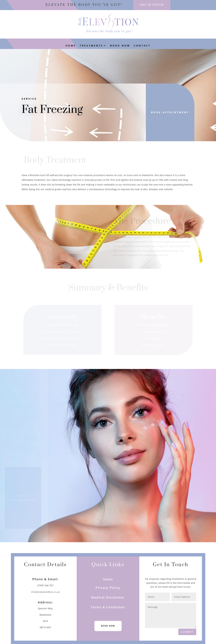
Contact (142, 46)
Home (71, 46)
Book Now (120, 46)
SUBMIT (187, 632)
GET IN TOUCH (152, 5)
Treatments (91, 46)
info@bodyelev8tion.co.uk (45, 592)
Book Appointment (168, 112)
